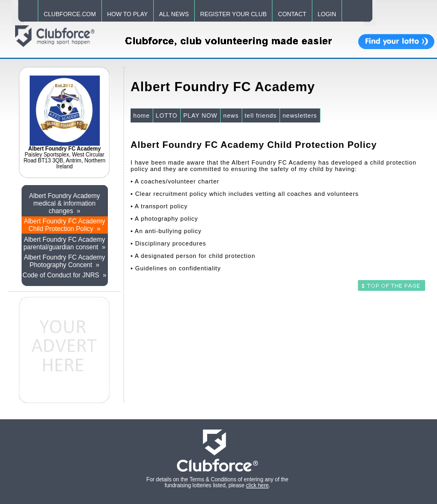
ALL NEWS (174, 14)
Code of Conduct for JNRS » (64, 275)
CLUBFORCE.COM (70, 14)
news (231, 115)
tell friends (261, 115)
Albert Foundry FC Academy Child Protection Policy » (64, 225)
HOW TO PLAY (128, 14)
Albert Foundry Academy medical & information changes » (64, 203)
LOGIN (327, 14)
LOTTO (167, 115)
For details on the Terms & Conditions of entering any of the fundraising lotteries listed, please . (217, 482)
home (142, 115)
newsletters (300, 115)
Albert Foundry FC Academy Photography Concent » (64, 261)
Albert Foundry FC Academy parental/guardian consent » (64, 243)
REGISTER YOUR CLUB (233, 14)
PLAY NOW (200, 115)
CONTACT (292, 14)
